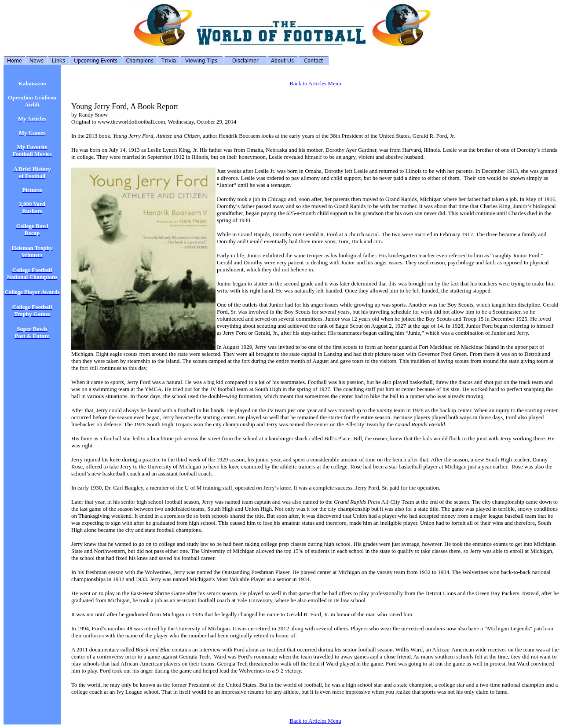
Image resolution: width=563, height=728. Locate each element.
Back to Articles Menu (315, 83)
